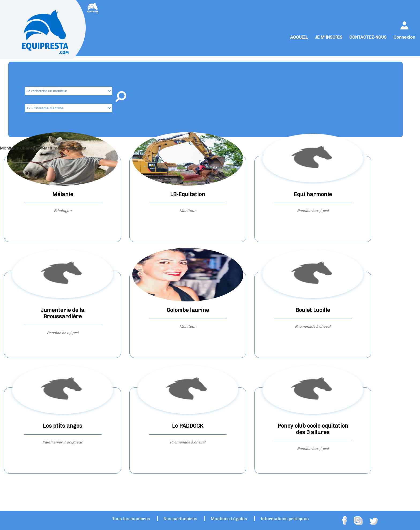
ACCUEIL (299, 37)
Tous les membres (131, 519)
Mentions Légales (229, 519)
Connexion (404, 37)
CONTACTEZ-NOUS (368, 37)
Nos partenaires (181, 519)
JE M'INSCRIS (329, 37)
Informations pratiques (285, 519)
